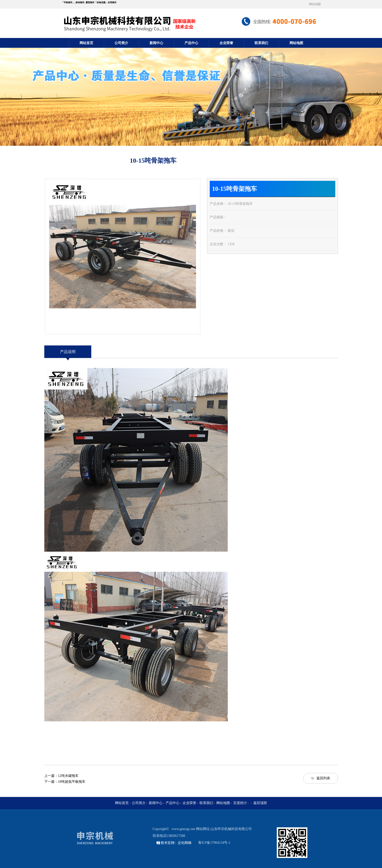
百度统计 (240, 803)
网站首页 (86, 43)
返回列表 (323, 778)
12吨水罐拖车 (68, 776)
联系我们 (261, 43)
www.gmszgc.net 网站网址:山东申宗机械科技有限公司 (212, 829)
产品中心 (191, 43)
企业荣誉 (226, 43)
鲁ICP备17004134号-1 (214, 843)
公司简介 (121, 43)
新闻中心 (156, 43)
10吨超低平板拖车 (72, 782)
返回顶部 (260, 803)
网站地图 (315, 4)
